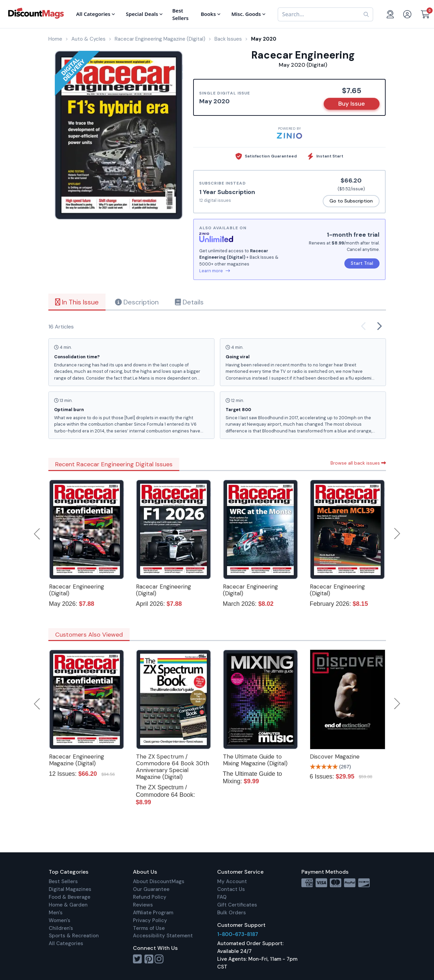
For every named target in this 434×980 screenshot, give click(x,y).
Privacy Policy (150, 920)
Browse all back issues (358, 463)
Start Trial (362, 263)
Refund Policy (150, 897)
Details (189, 302)
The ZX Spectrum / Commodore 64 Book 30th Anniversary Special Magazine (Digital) (173, 767)
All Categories (66, 943)
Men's (56, 913)
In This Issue (77, 302)
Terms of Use (149, 928)
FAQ (222, 897)
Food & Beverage (70, 897)
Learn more (215, 271)
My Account (232, 881)
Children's (61, 928)
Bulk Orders (232, 913)
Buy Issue (352, 104)
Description (137, 302)
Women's (60, 920)
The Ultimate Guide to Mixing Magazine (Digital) (255, 760)
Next (397, 534)
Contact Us (231, 889)
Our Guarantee (151, 889)
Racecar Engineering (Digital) (77, 590)
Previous (38, 534)
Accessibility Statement (163, 936)
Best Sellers (63, 881)
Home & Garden (68, 905)
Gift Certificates (237, 905)
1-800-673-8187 (238, 934)
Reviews (143, 905)
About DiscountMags (159, 881)
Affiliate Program (153, 913)
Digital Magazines (70, 889)
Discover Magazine (335, 757)
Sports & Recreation (74, 936)
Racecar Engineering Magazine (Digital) (77, 760)
